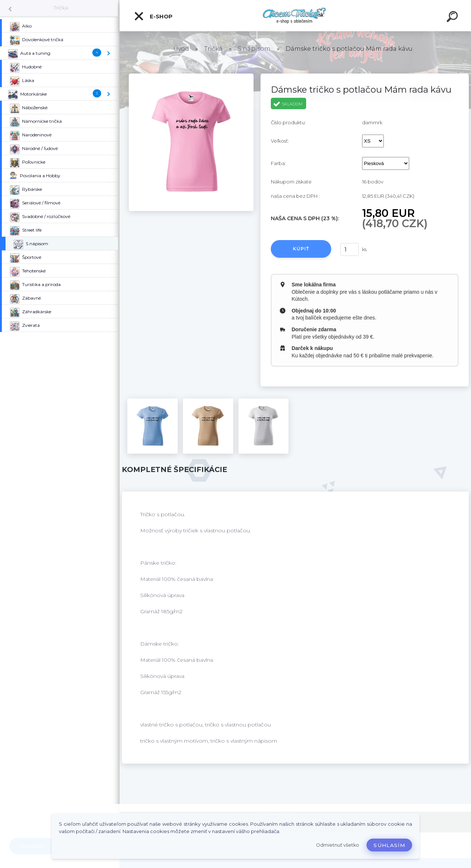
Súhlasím (389, 845)
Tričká (61, 8)
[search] (453, 18)
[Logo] (295, 16)
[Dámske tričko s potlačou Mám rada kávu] (191, 76)
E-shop (153, 16)
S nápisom (254, 49)
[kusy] (350, 249)
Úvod (181, 49)
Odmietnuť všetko (338, 845)
